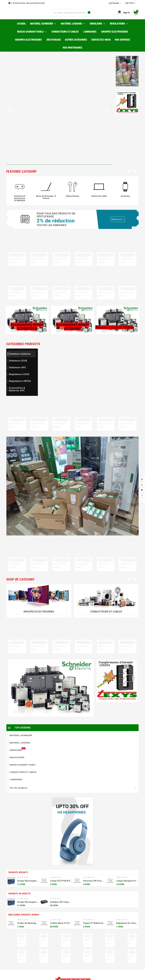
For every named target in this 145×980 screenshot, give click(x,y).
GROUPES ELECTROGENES (39, 621)
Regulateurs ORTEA (20, 390)
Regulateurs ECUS (19, 383)
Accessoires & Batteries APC (17, 398)
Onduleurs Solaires (20, 363)
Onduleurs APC (18, 377)
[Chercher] (69, 17)
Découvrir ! (117, 228)
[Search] (89, 17)
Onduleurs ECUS (18, 370)
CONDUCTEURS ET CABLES (106, 621)
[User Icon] (124, 17)
